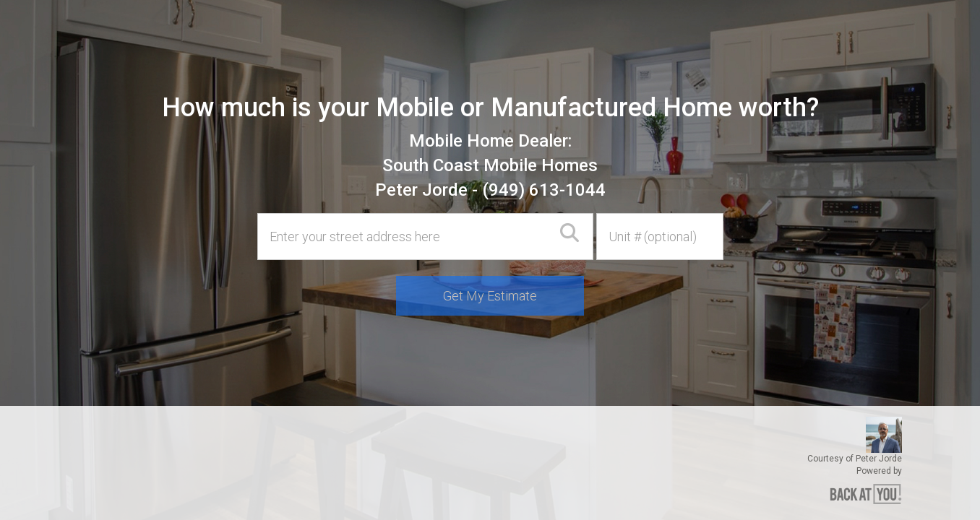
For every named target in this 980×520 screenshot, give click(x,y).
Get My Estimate (490, 296)
